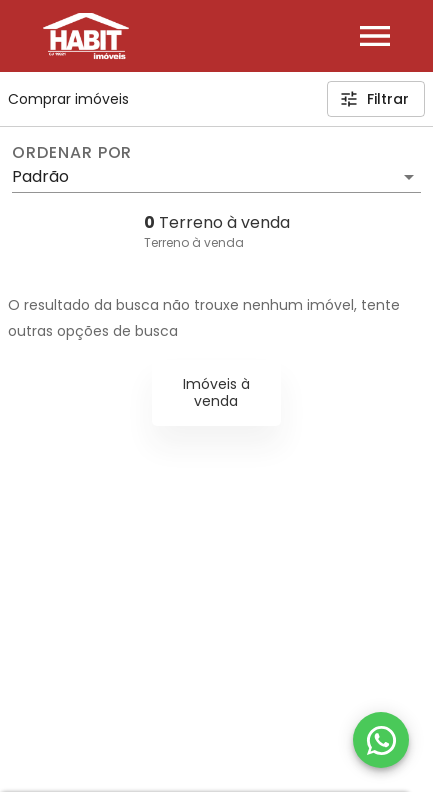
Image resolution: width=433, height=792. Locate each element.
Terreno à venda (194, 242)
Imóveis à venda (216, 392)
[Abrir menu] (375, 36)
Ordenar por (72, 153)
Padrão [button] (40, 176)
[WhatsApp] (381, 740)
